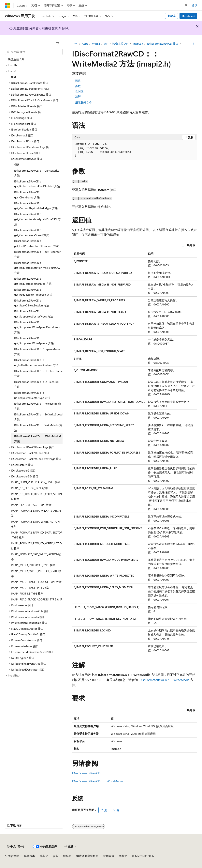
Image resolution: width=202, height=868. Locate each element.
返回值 (79, 91)
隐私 (66, 856)
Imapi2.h (138, 44)
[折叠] (58, 44)
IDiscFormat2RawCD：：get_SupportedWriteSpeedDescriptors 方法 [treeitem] (37, 327)
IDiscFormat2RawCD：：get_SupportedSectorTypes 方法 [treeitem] (34, 314)
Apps (85, 44)
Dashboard (188, 16)
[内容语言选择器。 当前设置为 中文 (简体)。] (16, 846)
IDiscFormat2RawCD (86, 773)
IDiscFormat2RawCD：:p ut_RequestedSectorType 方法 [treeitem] (32, 395)
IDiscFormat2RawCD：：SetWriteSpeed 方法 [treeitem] (38, 417)
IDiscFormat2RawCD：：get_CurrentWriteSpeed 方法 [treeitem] (32, 232)
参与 (56, 856)
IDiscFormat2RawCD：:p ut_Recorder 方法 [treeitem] (37, 384)
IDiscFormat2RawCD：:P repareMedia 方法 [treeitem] (37, 352)
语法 (78, 81)
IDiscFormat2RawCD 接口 (163, 44)
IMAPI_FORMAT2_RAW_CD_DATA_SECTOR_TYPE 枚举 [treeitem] (37, 535)
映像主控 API (120, 44)
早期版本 (29, 856)
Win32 (96, 44)
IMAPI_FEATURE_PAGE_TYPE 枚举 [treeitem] (31, 505)
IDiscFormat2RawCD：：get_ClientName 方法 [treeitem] (29, 195)
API (106, 44)
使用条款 (109, 856)
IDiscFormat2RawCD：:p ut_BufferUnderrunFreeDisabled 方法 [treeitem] (36, 362)
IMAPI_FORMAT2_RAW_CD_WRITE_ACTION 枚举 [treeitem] (36, 546)
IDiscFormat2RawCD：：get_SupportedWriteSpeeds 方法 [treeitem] (34, 341)
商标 (122, 856)
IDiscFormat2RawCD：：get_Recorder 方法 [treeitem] (37, 254)
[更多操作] (194, 44)
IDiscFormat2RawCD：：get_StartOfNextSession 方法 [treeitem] (32, 303)
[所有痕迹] (75, 44)
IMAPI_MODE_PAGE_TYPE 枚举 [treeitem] (30, 588)
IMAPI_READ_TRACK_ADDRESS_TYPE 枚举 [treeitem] (37, 599)
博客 (42, 856)
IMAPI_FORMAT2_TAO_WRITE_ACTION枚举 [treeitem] (36, 557)
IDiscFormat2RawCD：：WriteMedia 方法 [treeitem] (38, 428)
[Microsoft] (7, 5)
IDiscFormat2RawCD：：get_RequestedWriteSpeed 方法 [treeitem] (33, 292)
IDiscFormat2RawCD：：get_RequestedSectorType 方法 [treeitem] (33, 281)
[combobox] (34, 52)
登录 (195, 5)
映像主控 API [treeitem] (16, 59)
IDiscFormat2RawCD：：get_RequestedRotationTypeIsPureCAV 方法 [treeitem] (37, 268)
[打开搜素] (186, 5)
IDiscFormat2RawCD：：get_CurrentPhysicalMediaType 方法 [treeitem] (36, 206)
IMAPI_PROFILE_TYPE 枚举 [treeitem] (27, 593)
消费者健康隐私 (86, 856)
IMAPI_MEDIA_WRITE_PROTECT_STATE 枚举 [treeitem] (36, 573)
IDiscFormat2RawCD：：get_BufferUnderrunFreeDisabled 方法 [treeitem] (37, 184)
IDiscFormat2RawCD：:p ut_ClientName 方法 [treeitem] (38, 373)
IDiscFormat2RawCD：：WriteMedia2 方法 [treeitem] (38, 439)
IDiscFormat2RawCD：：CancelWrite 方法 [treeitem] (37, 173)
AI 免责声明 (12, 856)
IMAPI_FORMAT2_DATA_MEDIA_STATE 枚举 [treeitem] (36, 513)
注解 (78, 96)
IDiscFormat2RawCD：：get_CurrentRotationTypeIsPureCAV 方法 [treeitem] (37, 219)
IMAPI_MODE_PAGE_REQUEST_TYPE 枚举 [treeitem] (36, 582)
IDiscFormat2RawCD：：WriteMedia (164, 680)
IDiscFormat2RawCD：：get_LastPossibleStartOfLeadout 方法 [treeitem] (36, 243)
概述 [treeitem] (14, 77)
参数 (78, 86)
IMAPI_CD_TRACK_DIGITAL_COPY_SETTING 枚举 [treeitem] (36, 496)
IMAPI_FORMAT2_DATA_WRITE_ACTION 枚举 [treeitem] (35, 524)
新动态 (172, 16)
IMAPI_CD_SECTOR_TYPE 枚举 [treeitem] (29, 488)
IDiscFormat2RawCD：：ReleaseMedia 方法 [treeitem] (38, 406)
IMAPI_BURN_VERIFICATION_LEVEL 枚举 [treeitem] (36, 482)
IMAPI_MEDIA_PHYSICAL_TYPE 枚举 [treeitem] (33, 565)
